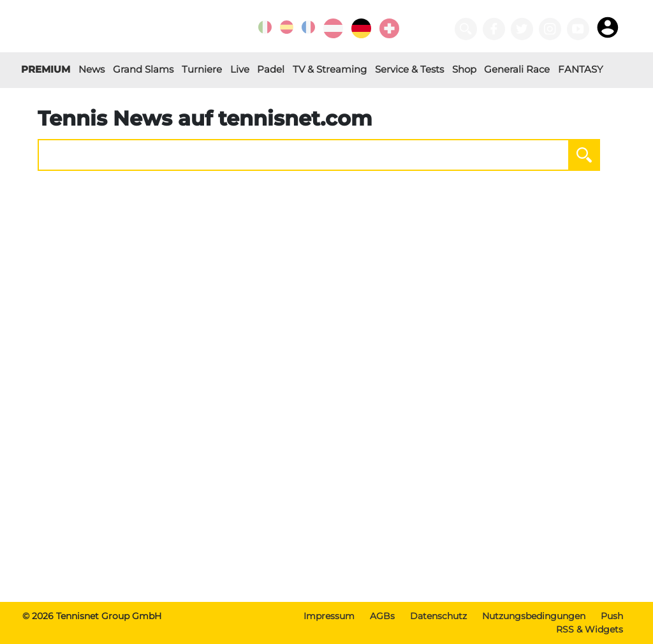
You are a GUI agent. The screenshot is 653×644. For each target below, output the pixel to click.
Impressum (329, 616)
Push (612, 616)
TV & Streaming (330, 69)
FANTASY (581, 69)
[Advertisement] (326, 502)
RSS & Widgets (590, 629)
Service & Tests (409, 69)
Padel (271, 69)
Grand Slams (143, 69)
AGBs (382, 616)
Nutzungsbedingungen (534, 616)
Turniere (202, 69)
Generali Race (517, 69)
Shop (464, 69)
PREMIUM (46, 69)
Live (240, 69)
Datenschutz (438, 616)
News (92, 69)
